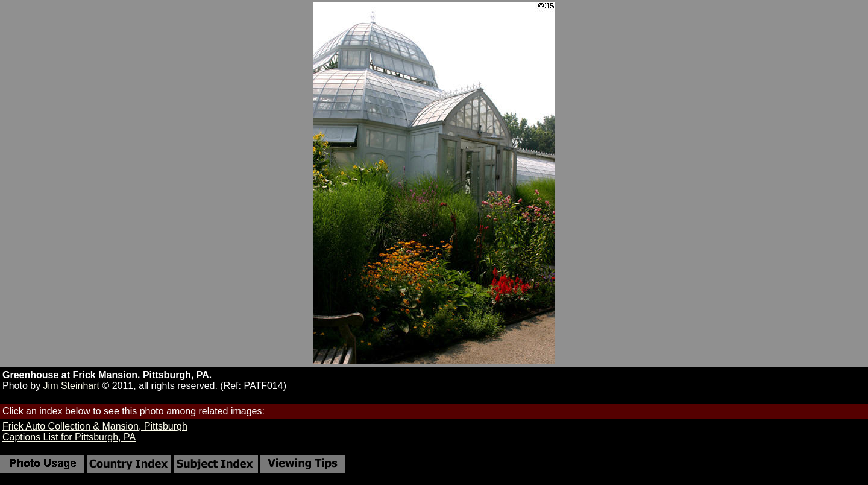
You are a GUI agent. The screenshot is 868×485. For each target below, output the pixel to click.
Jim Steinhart (71, 386)
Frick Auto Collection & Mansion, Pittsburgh (95, 426)
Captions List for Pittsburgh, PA (69, 437)
